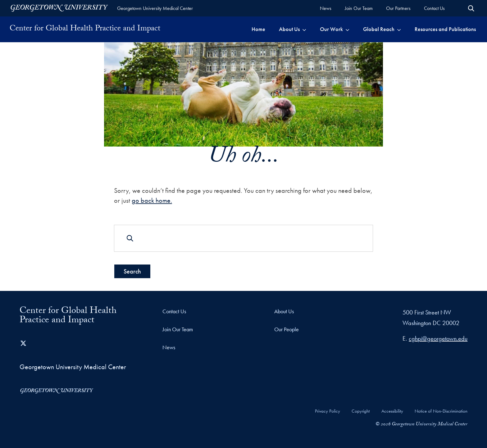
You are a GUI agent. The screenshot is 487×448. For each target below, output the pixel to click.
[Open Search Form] (471, 8)
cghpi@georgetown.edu (438, 338)
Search (132, 271)
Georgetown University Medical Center (155, 8)
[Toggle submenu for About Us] (304, 29)
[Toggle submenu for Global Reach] (399, 29)
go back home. (152, 200)
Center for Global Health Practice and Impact (85, 29)
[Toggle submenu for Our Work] (347, 29)
